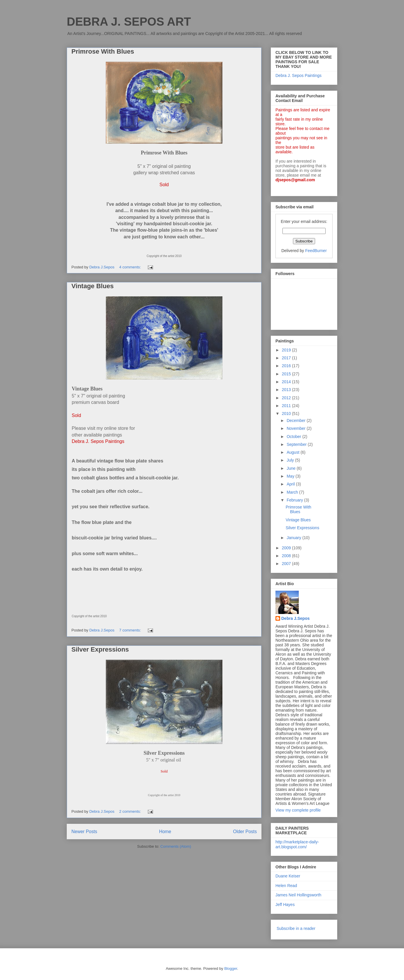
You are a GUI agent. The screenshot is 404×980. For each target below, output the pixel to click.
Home (165, 832)
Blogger (231, 968)
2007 (287, 564)
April (291, 484)
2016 (287, 366)
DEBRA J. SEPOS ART (129, 22)
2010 (287, 414)
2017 (287, 358)
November (296, 428)
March (293, 492)
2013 (287, 390)
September (297, 444)
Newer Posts (84, 832)
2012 (287, 398)
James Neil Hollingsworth (298, 895)
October (294, 437)
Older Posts (245, 832)
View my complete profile (298, 810)
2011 (287, 406)
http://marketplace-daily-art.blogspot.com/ (297, 844)
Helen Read (286, 886)
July (291, 460)
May (291, 476)
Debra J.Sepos (295, 618)
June (291, 468)
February (295, 500)
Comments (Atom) (176, 846)
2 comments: (131, 811)
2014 (287, 382)
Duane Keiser (288, 876)
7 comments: (131, 630)
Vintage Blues (93, 286)
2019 (287, 350)
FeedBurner (316, 251)
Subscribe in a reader (296, 928)
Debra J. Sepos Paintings (298, 75)
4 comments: (131, 267)
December (296, 420)
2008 (287, 556)
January (294, 538)
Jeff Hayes (285, 905)
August (293, 452)
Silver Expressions (100, 649)
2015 (287, 374)
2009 (287, 548)
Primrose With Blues (103, 51)
